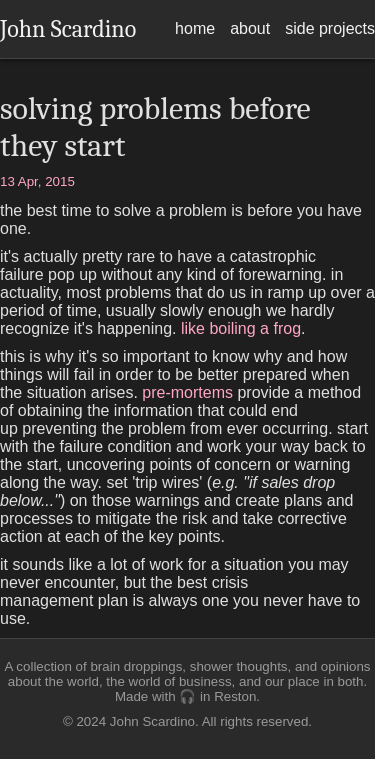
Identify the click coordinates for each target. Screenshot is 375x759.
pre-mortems (187, 392)
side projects (330, 28)
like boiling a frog (241, 328)
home (195, 28)
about (250, 28)
